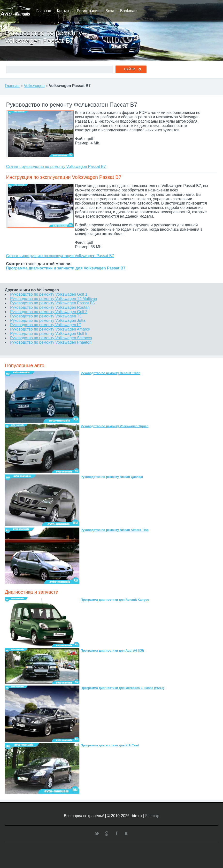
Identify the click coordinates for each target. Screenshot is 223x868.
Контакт (64, 11)
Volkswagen (34, 86)
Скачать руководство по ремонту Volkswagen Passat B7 (56, 167)
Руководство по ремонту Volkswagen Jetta (48, 320)
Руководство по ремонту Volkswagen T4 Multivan (54, 299)
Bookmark (129, 11)
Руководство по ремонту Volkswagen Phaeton (51, 342)
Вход (110, 11)
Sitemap (152, 816)
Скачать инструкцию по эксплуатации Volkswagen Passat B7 (60, 256)
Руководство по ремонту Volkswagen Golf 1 (49, 294)
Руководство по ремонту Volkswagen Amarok (50, 329)
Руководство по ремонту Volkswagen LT (46, 325)
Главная (44, 11)
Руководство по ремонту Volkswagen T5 (46, 316)
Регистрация (88, 11)
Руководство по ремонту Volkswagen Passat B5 (52, 303)
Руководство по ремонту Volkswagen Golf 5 (49, 334)
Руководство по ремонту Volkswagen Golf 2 (49, 312)
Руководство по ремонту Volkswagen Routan (50, 307)
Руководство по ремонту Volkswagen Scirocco (51, 338)
